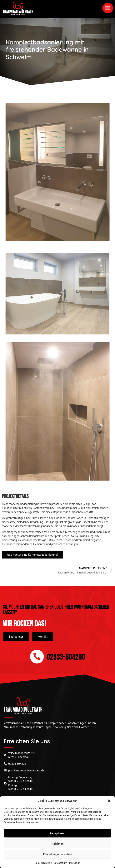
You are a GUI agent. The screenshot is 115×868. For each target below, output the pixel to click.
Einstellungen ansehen (57, 854)
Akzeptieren (57, 833)
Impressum (75, 863)
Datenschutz (60, 863)
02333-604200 (66, 657)
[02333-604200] (37, 657)
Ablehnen (57, 844)
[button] (109, 801)
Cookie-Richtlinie (43, 863)
